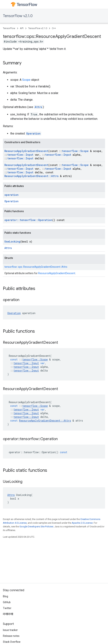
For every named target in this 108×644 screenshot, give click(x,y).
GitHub (7, 602)
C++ (54, 28)
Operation (33, 133)
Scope (26, 80)
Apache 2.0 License (82, 523)
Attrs (38, 107)
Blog (6, 596)
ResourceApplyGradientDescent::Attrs (31, 176)
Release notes (11, 636)
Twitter (7, 608)
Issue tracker (10, 630)
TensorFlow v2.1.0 (18, 16)
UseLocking (12, 241)
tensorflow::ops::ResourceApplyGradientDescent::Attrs (36, 267)
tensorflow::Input (20, 155)
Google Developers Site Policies (36, 527)
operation (11, 195)
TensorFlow (9, 28)
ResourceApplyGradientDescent (26, 151)
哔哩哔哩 (8, 614)
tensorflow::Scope (75, 151)
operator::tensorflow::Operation (28, 220)
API (22, 28)
